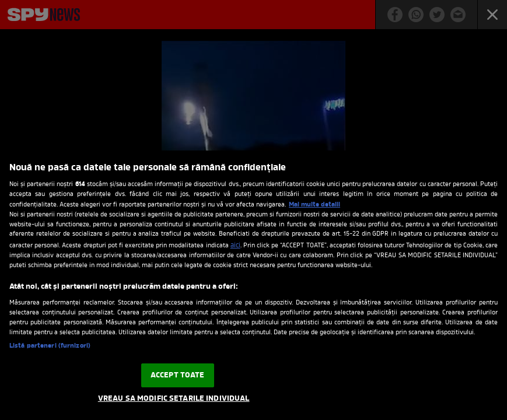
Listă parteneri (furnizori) (50, 346)
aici (235, 246)
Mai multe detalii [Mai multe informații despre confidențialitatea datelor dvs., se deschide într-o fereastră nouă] (314, 205)
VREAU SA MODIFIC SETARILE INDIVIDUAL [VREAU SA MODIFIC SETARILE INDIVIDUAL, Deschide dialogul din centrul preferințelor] (174, 399)
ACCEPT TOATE (178, 375)
